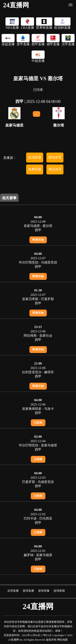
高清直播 (35, 157)
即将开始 (38, 240)
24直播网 (16, 5)
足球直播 (13, 591)
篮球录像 (44, 591)
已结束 (38, 423)
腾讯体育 (55, 169)
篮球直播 (28, 591)
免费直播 (35, 169)
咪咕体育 (55, 157)
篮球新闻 (59, 591)
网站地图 (62, 640)
